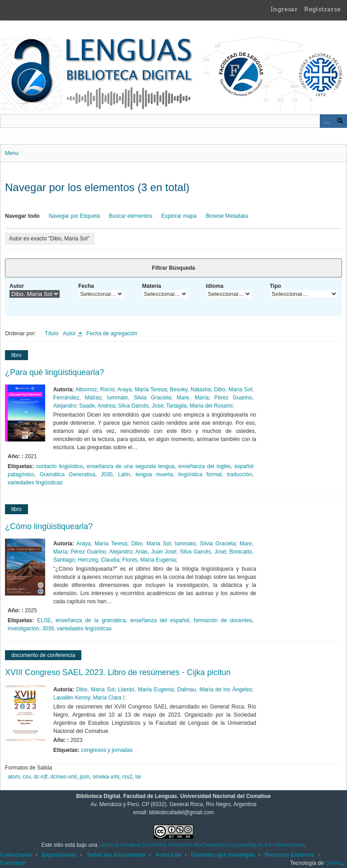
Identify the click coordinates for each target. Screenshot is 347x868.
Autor (17, 286)
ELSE (44, 620)
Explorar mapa (179, 216)
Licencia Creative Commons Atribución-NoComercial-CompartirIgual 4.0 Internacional (202, 845)
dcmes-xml (64, 777)
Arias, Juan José (156, 552)
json (84, 777)
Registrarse (322, 9)
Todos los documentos (116, 855)
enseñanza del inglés (205, 466)
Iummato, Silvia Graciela (139, 398)
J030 (107, 474)
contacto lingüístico (60, 466)
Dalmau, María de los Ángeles (214, 690)
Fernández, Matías (77, 398)
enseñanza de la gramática (91, 620)
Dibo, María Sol (233, 389)
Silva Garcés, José (141, 406)
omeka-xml (106, 777)
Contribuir (13, 863)
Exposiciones (59, 855)
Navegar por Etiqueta (74, 216)
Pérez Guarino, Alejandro (101, 552)
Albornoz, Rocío (95, 389)
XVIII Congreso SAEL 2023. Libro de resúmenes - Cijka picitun (118, 672)
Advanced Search (327, 121)
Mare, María (193, 398)
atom (14, 777)
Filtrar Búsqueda (173, 268)
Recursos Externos (289, 855)
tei (138, 777)
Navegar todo (22, 216)
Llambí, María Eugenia (146, 690)
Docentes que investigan (223, 855)
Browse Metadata (227, 216)
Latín (124, 474)
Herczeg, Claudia (98, 560)
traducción (239, 474)
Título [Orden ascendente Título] (52, 333)
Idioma (215, 286)
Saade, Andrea (97, 406)
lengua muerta (154, 474)
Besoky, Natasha (190, 389)
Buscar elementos (131, 216)
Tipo (275, 286)
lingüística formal (200, 474)
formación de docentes (223, 620)
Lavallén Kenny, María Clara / (89, 698)
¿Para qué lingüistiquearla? (54, 372)
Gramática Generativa (68, 474)
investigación (23, 629)
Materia (152, 286)
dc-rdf (40, 777)
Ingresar (284, 9)
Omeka (334, 863)
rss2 (127, 777)
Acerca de (168, 855)
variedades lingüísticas (35, 483)
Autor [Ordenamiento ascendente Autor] (70, 333)
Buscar (340, 121)
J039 (48, 629)
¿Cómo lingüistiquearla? (49, 526)
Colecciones (16, 855)
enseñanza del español (160, 620)
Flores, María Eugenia (149, 560)
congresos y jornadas (107, 750)
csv (26, 777)
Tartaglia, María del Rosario (199, 406)
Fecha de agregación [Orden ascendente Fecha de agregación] (112, 333)
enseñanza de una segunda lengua (131, 466)
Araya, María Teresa (142, 389)
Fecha (86, 286)
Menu (12, 153)
